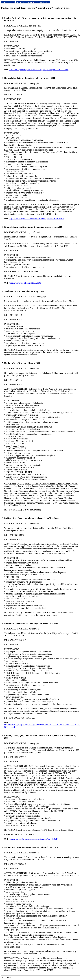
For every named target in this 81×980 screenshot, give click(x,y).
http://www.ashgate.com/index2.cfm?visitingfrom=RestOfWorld (36, 218)
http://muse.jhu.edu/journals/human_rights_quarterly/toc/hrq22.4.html (39, 70)
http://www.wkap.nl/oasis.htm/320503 (25, 283)
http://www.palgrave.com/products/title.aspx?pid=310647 (33, 839)
